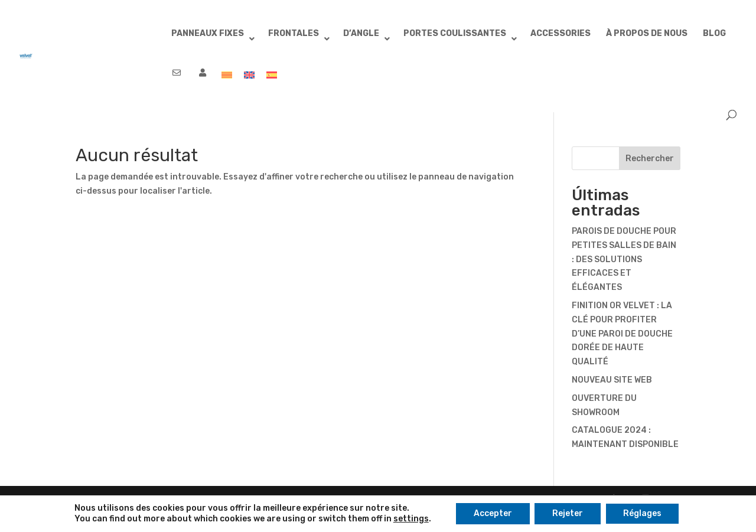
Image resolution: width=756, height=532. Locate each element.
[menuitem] (227, 80)
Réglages (642, 513)
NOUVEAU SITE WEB (612, 380)
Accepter (493, 513)
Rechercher (650, 159)
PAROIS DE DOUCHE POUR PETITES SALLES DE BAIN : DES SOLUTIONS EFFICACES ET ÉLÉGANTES (624, 259)
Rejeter (568, 513)
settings (411, 519)
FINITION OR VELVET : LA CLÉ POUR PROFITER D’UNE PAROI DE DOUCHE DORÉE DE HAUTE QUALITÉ (622, 334)
